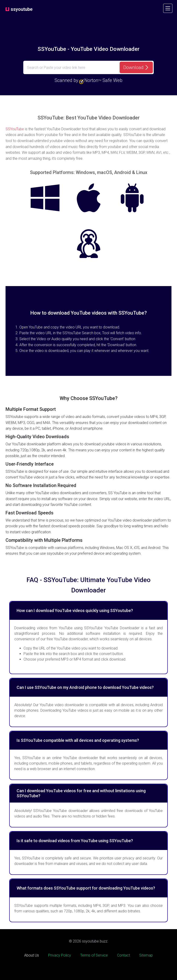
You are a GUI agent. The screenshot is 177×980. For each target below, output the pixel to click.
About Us (32, 955)
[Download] (136, 67)
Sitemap (146, 955)
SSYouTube (15, 129)
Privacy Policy (60, 955)
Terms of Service (94, 955)
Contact (124, 955)
